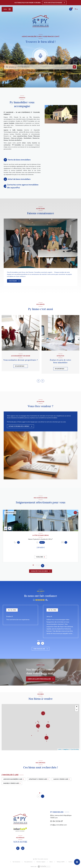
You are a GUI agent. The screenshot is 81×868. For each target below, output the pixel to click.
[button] (43, 381)
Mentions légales (41, 862)
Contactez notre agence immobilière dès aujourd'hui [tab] (23, 186)
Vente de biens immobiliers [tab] (19, 160)
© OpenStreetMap (74, 749)
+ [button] (77, 707)
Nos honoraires (16, 862)
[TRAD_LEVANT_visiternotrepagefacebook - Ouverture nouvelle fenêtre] (18, 848)
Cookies (70, 862)
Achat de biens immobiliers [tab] (19, 179)
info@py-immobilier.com (58, 825)
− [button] (77, 710)
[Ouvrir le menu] (7, 9)
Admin (51, 862)
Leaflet (60, 749)
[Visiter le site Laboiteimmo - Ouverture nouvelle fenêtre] (44, 867)
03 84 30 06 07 (57, 821)
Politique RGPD (61, 862)
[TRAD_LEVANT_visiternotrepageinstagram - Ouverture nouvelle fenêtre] (23, 848)
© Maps (66, 749)
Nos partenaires (28, 862)
